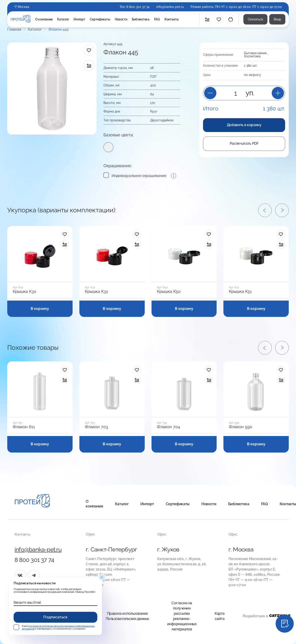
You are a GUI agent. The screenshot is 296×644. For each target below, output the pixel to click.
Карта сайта (220, 616)
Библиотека (141, 19)
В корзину (40, 309)
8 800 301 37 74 (138, 7)
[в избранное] (89, 50)
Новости (121, 19)
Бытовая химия (255, 53)
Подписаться (55, 617)
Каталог (63, 19)
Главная (14, 29)
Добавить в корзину (244, 125)
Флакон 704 (169, 427)
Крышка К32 (96, 291)
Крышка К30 (24, 291)
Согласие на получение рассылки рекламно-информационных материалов (182, 616)
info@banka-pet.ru (170, 7)
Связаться (255, 19)
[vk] (20, 575)
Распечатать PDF (244, 143)
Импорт (79, 19)
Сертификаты (100, 19)
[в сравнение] (89, 66)
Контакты (172, 19)
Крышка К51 (240, 291)
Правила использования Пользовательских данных (127, 616)
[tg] (34, 575)
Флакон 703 (96, 427)
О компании (44, 19)
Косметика (252, 56)
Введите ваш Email (27, 602)
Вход (277, 19)
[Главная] (32, 501)
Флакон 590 (241, 427)
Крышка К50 (169, 291)
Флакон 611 (24, 427)
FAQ (157, 19)
